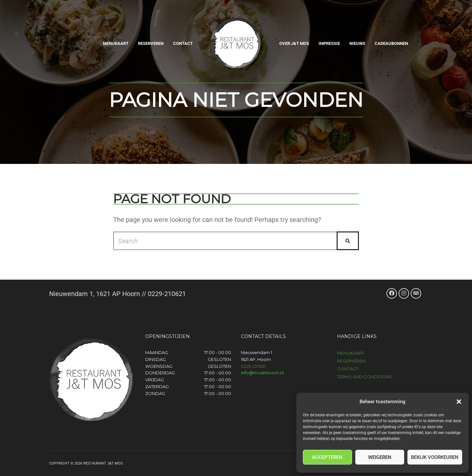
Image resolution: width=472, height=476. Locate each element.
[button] (459, 402)
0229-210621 (253, 366)
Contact (183, 43)
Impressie (329, 43)
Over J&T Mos (294, 43)
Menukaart (116, 43)
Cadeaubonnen (391, 43)
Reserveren (151, 43)
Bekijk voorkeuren (435, 457)
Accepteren (327, 457)
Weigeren (380, 457)
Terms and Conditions (364, 377)
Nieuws (357, 43)
